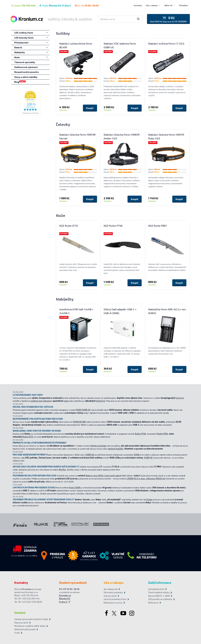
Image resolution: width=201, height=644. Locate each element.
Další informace (160, 583)
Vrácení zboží (110, 596)
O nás (17, 633)
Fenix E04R (74, 488)
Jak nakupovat (111, 589)
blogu (149, 499)
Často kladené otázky (159, 592)
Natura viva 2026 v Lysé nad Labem (103, 476)
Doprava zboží (21, 623)
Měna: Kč (168, 5)
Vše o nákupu (152, 5)
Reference (153, 603)
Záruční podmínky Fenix (115, 599)
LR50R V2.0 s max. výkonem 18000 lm (146, 479)
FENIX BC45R (79, 422)
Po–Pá (87, 6)
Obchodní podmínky (113, 592)
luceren (180, 398)
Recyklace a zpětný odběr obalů (30, 626)
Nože (61, 215)
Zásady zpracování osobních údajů (31, 619)
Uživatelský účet (156, 589)
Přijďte (55, 6)
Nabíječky (65, 299)
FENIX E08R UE (83, 410)
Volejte (23, 6)
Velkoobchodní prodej (25, 629)
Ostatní (20, 613)
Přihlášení (183, 5)
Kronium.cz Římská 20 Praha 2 (65, 599)
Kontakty (138, 5)
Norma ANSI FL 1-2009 (159, 596)
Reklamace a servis (113, 603)
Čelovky (63, 124)
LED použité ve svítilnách (160, 599)
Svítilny (63, 33)
